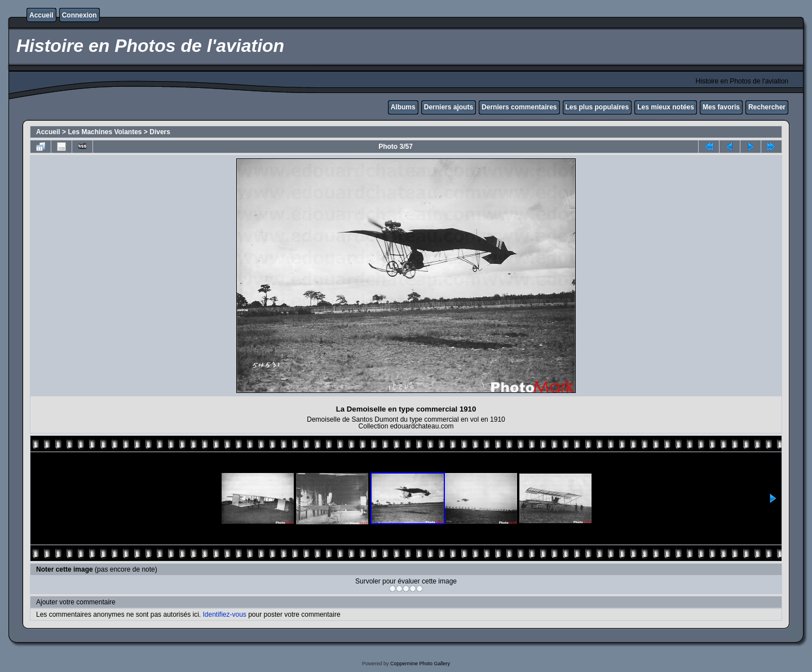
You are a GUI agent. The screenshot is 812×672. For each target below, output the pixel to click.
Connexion (80, 15)
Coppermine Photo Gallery (420, 664)
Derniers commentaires (519, 107)
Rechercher (767, 107)
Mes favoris (721, 107)
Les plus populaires (597, 107)
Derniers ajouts (449, 107)
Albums (403, 107)
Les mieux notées (666, 107)
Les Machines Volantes (105, 132)
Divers (160, 132)
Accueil (41, 15)
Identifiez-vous (224, 614)
